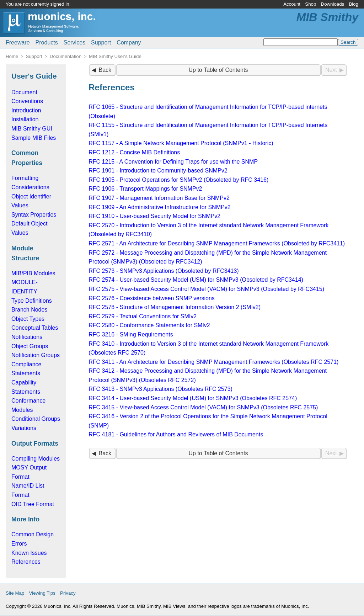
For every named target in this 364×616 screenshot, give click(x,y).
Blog (354, 4)
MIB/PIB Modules (33, 273)
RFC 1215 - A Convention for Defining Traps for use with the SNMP (173, 162)
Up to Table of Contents (218, 70)
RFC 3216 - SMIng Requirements (131, 334)
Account (292, 4)
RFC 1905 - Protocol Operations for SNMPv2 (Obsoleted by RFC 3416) (178, 180)
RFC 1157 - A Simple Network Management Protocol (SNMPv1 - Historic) (181, 143)
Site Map (15, 593)
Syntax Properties (34, 215)
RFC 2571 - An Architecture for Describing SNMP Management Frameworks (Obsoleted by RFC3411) (217, 243)
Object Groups (30, 346)
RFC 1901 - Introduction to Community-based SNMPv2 (158, 171)
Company (129, 43)
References (26, 562)
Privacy (68, 593)
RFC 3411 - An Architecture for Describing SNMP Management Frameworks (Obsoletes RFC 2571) (213, 362)
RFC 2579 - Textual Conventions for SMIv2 (143, 316)
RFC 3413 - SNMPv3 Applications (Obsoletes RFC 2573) (160, 389)
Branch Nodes (29, 310)
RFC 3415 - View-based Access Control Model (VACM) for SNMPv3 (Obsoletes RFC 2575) (203, 407)
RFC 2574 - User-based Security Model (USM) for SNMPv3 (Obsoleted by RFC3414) (196, 280)
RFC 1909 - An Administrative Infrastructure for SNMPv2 (159, 207)
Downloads (333, 4)
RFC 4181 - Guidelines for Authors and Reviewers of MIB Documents (176, 434)
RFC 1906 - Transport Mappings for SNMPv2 (145, 189)
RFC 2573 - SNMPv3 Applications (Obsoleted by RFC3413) (164, 271)
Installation (25, 119)
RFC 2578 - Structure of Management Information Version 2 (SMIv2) (175, 307)
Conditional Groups (36, 419)
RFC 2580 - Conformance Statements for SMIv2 (149, 325)
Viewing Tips (42, 593)
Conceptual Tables (35, 328)
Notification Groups (36, 355)
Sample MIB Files (34, 138)
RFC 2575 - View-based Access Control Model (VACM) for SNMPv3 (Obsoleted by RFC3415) (206, 289)
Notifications (27, 337)
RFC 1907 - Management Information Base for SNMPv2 (159, 198)
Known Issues (29, 553)
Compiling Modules (36, 459)
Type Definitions (32, 301)
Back (105, 70)
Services (74, 43)
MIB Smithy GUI (32, 129)
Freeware (18, 43)
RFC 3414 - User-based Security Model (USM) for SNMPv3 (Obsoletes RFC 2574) (193, 398)
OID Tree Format (33, 504)
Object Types (28, 319)
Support (101, 43)
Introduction (26, 110)
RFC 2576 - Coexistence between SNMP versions (152, 298)
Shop (311, 4)
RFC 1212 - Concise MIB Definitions (134, 152)
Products (47, 43)
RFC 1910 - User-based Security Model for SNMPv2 (154, 216)
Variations (24, 428)
